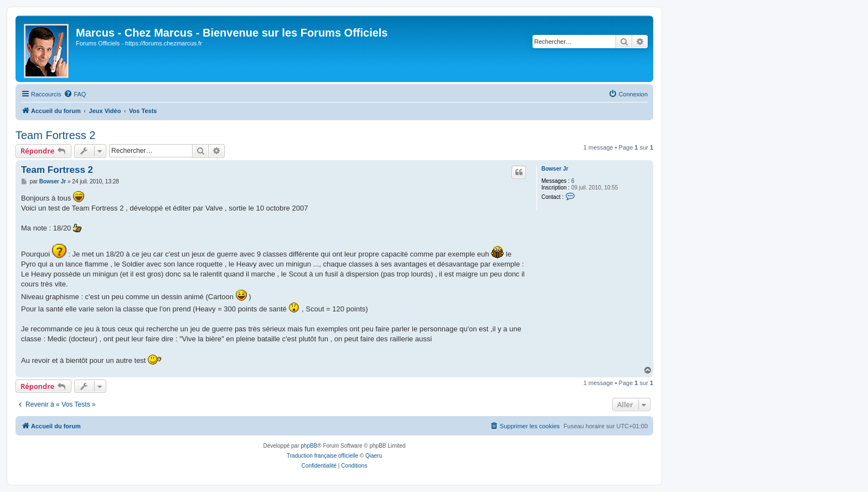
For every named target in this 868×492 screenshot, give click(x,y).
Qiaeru (374, 456)
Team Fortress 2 (55, 135)
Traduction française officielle (322, 456)
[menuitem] (75, 94)
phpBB (309, 446)
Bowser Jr (555, 169)
